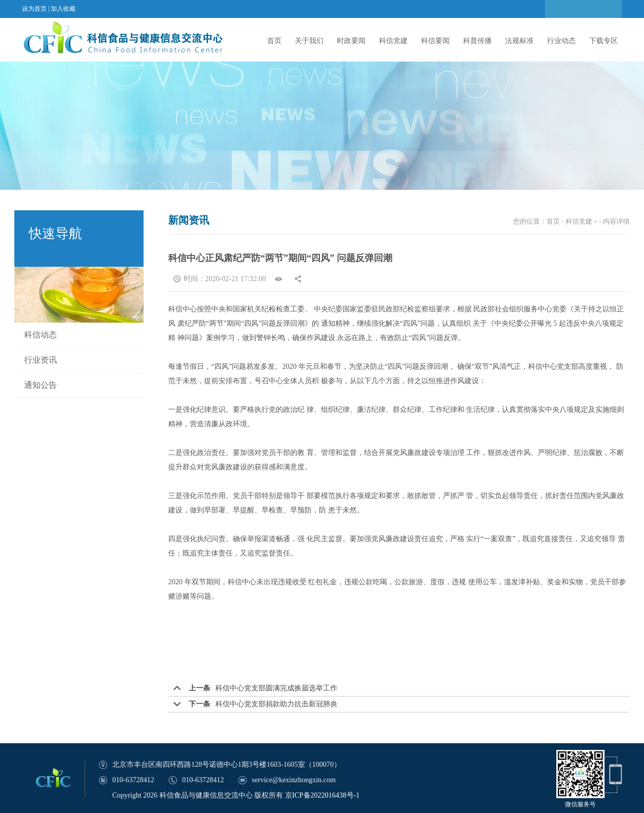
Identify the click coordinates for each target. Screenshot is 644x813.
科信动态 (41, 335)
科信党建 (393, 41)
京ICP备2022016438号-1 (322, 795)
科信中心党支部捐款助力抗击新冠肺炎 (276, 704)
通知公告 (41, 385)
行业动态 (561, 41)
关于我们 (309, 41)
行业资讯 (41, 360)
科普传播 (477, 41)
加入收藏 (63, 9)
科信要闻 (435, 41)
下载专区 (603, 41)
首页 (274, 41)
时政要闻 (351, 41)
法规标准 (519, 41)
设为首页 (34, 9)
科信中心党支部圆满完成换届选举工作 (276, 688)
